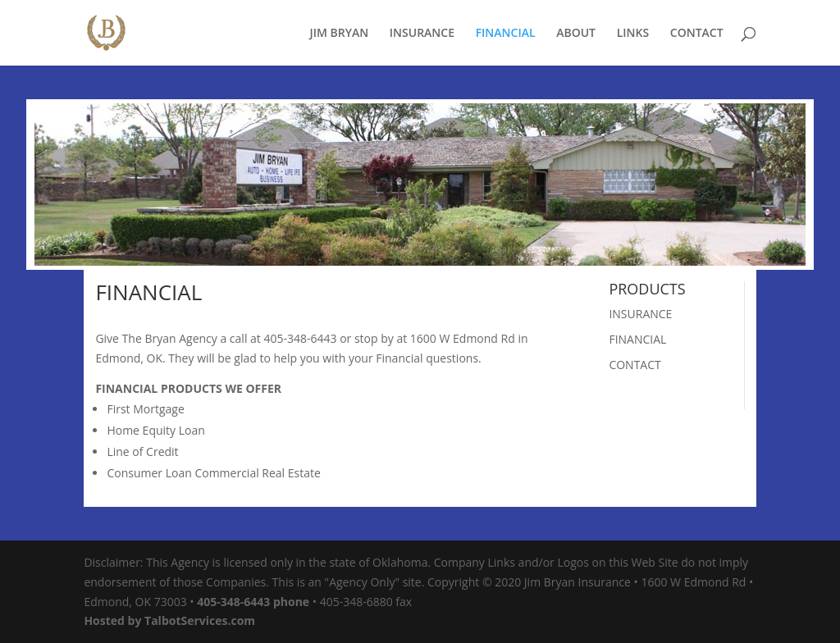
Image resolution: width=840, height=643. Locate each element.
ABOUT (576, 34)
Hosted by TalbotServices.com (169, 620)
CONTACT (697, 34)
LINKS (633, 34)
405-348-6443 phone (253, 602)
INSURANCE (422, 34)
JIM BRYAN (339, 34)
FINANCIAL (506, 34)
